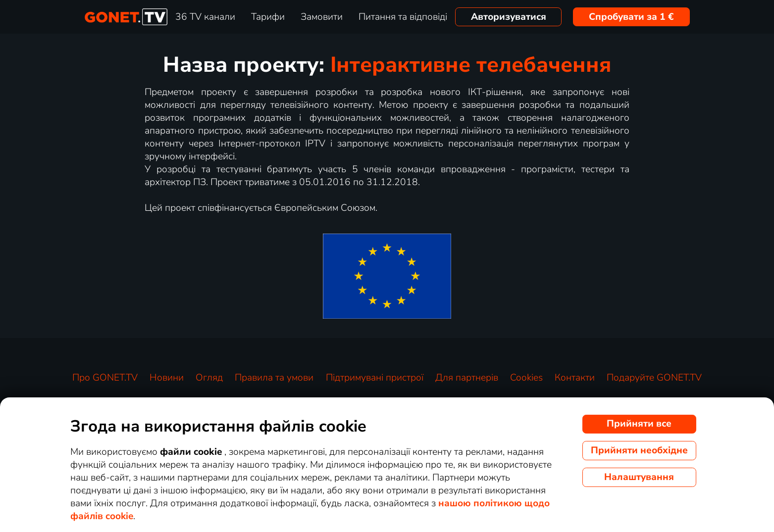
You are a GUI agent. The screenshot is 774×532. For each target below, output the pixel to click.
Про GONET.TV (105, 378)
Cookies (526, 378)
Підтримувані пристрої (375, 378)
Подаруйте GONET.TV (654, 378)
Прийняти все (639, 424)
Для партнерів (467, 378)
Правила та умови (274, 378)
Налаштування (639, 477)
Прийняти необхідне (639, 450)
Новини (167, 378)
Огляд (209, 378)
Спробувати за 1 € (631, 17)
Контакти (575, 378)
